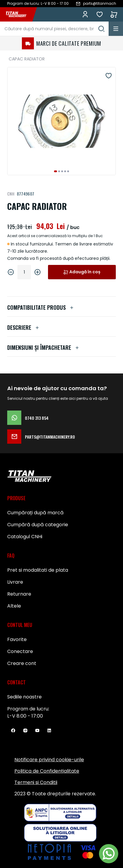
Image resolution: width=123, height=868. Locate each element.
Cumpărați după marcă (35, 513)
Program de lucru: (28, 709)
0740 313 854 (28, 418)
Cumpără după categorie (38, 525)
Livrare (15, 582)
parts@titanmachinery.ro (41, 437)
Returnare (19, 594)
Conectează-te (85, 14)
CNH (11, 194)
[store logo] (19, 14)
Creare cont (22, 663)
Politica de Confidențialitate (47, 771)
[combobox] (54, 29)
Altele (14, 606)
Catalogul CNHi (25, 537)
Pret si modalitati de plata (38, 570)
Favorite (100, 14)
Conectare (20, 651)
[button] (55, 171)
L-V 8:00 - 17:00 (25, 716)
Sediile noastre (24, 697)
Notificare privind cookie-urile (49, 760)
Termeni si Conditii (36, 782)
